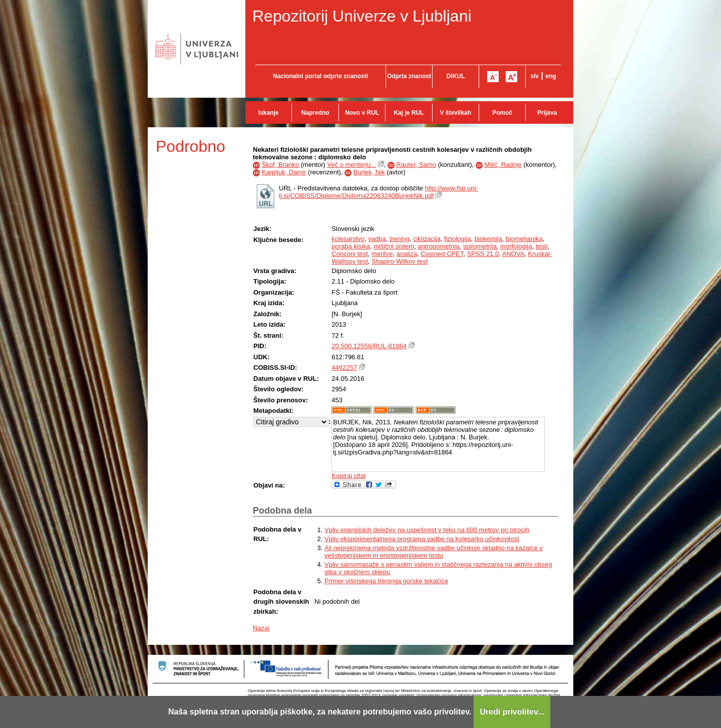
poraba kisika (351, 246)
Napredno (315, 113)
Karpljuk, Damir (284, 172)
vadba (377, 239)
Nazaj (261, 628)
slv (534, 76)
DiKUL (456, 76)
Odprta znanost (409, 76)
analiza (407, 254)
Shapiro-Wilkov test (400, 261)
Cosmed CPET (442, 254)
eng (551, 76)
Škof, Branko (280, 165)
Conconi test (349, 254)
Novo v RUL (362, 113)
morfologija (516, 246)
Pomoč (502, 113)
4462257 (344, 368)
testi (542, 246)
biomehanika (524, 239)
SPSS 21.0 (483, 254)
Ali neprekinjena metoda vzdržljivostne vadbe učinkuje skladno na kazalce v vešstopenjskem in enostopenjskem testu (434, 552)
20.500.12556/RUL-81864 (369, 346)
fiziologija (457, 239)
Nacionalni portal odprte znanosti (320, 76)
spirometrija (480, 246)
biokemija (488, 239)
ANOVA (513, 254)
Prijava (547, 113)
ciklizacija (427, 239)
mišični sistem (394, 246)
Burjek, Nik (369, 172)
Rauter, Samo (417, 165)
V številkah (455, 113)
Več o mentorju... (351, 165)
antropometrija (438, 246)
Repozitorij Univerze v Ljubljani (362, 16)
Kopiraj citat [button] (348, 476)
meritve (382, 254)
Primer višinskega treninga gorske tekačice (386, 581)
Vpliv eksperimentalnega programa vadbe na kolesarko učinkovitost (422, 539)
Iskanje (269, 113)
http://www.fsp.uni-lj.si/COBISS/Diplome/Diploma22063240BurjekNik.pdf (379, 192)
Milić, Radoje (503, 165)
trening (400, 239)
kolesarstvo (348, 239)
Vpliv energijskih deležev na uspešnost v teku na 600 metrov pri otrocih (427, 530)
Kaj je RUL (409, 113)
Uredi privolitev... (512, 712)
